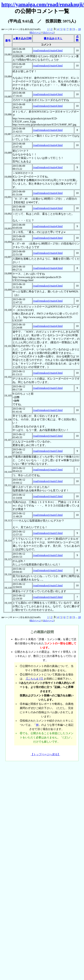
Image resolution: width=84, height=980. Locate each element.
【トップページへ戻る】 (45, 754)
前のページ (35, 32)
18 (79, 29)
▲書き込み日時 (22, 38)
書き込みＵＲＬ (53, 38)
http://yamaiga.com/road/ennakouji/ (43, 4)
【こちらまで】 (35, 679)
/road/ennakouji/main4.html (48, 50)
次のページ (49, 32)
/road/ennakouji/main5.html (48, 388)
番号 (8, 41)
